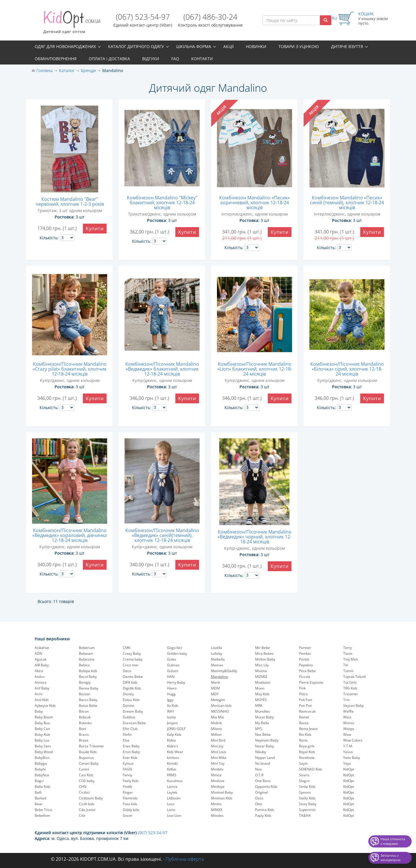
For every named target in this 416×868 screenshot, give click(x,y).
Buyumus (86, 758)
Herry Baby (176, 682)
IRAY (171, 711)
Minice (216, 775)
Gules (172, 659)
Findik (127, 787)
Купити (95, 229)
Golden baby (177, 653)
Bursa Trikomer (91, 746)
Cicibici (84, 792)
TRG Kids (350, 688)
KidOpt (349, 769)
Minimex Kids (222, 798)
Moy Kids (262, 694)
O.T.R (259, 775)
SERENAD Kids (311, 769)
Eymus (128, 763)
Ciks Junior (87, 810)
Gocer (128, 815)
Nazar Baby (264, 746)
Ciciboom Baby (91, 798)
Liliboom (174, 798)
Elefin (127, 734)
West (347, 717)
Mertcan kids (221, 706)
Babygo (41, 763)
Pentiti (304, 659)
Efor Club (130, 729)
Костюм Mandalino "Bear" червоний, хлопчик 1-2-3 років (70, 202)
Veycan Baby (353, 706)
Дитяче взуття (347, 46)
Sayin (303, 763)
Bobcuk (85, 717)
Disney (128, 694)
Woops (349, 729)
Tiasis (348, 653)
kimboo (173, 758)
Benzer (85, 694)
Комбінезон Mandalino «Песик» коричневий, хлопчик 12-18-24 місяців (255, 203)
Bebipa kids (88, 671)
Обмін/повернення (56, 59)
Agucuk (41, 659)
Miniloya (218, 787)
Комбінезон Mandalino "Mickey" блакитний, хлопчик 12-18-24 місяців (162, 203)
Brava (84, 740)
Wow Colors (353, 740)
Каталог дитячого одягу (136, 46)
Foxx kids (130, 804)
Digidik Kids (132, 688)
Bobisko (85, 723)
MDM (215, 688)
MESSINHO (220, 711)
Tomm (348, 671)
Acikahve (42, 648)
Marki (216, 682)
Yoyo (347, 763)
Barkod (40, 798)
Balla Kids (42, 787)
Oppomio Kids (266, 787)
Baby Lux (42, 740)
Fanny (128, 775)
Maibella (218, 659)
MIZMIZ (261, 677)
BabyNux (42, 775)
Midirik (216, 723)
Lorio (171, 810)
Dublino (129, 717)
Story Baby (308, 804)
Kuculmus (175, 781)
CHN (83, 787)
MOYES (261, 700)
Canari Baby (89, 763)
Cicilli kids (87, 804)
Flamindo (130, 798)
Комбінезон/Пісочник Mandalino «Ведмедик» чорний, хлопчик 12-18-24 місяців (255, 537)
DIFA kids (130, 682)
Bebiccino (87, 659)
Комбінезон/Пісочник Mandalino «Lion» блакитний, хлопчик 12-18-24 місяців (255, 369)
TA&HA (305, 815)
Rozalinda (307, 758)
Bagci (39, 781)
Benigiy (85, 682)
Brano (84, 734)
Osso (259, 798)
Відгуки (151, 59)
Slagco (304, 781)
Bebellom (42, 815)
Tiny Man (351, 659)
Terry (348, 648)
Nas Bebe (263, 734)
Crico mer (131, 665)
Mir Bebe (262, 648)
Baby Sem (43, 746)
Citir (82, 815)
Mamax (217, 665)
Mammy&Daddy (224, 671)
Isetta (171, 717)
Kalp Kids (174, 734)
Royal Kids (307, 752)
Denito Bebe (133, 677)
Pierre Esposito (311, 682)
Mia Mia (217, 717)
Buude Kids (88, 752)
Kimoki (172, 763)
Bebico (84, 665)
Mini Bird (218, 740)
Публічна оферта (185, 859)
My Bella (262, 723)
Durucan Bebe (134, 723)
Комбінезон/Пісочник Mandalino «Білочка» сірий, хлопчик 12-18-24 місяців (347, 369)
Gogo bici (174, 648)
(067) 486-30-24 (210, 17)
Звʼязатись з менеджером (390, 858)
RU (334, 18)
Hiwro (172, 688)
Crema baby (133, 659)
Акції (229, 46)
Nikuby (261, 752)
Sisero (304, 775)
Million (216, 734)
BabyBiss (42, 758)
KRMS (172, 775)
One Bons (263, 781)
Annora (41, 682)
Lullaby (217, 653)
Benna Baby (89, 688)
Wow (347, 734)
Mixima (261, 671)
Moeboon (263, 682)
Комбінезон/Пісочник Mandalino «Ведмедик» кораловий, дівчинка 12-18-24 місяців (70, 535)
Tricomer (351, 694)
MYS (259, 729)
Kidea (171, 740)
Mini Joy (217, 746)
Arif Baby (42, 688)
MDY (215, 694)
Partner (305, 648)
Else (126, 740)
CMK (127, 648)
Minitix (216, 804)
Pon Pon (305, 706)
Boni (82, 729)
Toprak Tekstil (354, 677)
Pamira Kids (265, 810)
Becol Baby (88, 677)
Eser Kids (130, 758)
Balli (38, 792)
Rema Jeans (308, 729)
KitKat (172, 769)
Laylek (172, 792)
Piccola (305, 677)
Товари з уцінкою (299, 46)
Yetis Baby (352, 758)
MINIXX (217, 810)
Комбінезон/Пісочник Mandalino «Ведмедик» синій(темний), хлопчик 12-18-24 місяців (162, 535)
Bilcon (84, 711)
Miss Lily (262, 665)
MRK (259, 706)
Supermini (307, 810)
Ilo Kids (173, 706)
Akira (39, 671)
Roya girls (307, 746)
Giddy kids (131, 810)
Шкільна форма (194, 46)
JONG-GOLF (176, 729)
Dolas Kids (131, 700)
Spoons (305, 792)
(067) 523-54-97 (143, 17)
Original (261, 792)
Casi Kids (86, 775)
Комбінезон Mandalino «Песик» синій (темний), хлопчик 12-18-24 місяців (347, 203)
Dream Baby (133, 711)
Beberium (87, 648)
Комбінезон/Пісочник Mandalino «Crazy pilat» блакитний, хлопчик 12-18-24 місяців (70, 369)
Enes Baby (131, 746)
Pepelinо (306, 665)
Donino (129, 706)
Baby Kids (42, 734)
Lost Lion (174, 815)
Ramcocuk (307, 711)
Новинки (256, 46)
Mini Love (219, 752)
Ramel (304, 717)
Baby (39, 711)
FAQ (175, 59)
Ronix (303, 740)
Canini (84, 769)
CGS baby (87, 781)
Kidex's (173, 746)
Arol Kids (42, 700)
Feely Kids (131, 781)
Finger (128, 792)
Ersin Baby (131, 752)
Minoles (217, 815)
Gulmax (173, 665)
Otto (259, 804)
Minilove (218, 781)
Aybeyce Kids (45, 706)
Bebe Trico (43, 810)
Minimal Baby (222, 792)
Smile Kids (307, 787)
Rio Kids (305, 734)
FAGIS (128, 769)
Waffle (348, 711)
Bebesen (86, 653)
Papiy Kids (263, 815)
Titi (346, 665)
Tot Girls (350, 682)
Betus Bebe (88, 706)
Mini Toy (218, 763)
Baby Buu (42, 723)
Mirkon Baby (265, 659)
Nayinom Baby (267, 740)
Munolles (262, 711)
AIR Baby (42, 665)
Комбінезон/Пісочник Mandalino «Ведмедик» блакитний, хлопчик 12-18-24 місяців (162, 369)
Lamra (172, 787)
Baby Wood (44, 752)
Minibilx (217, 769)
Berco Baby (88, 700)
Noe (258, 769)
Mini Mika (219, 758)
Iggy (170, 700)
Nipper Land (265, 758)
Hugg (171, 694)
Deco (127, 671)
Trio (346, 700)
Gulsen (173, 671)
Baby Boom (44, 717)
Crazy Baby (132, 653)
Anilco (40, 677)
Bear (39, 804)
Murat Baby (264, 717)
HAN (171, 677)
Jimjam (172, 723)
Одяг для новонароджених (65, 46)
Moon (260, 688)
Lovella (217, 648)
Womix (349, 723)
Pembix (305, 653)
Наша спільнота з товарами (393, 841)
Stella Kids (307, 798)
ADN (38, 653)
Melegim (218, 700)
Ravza (304, 723)
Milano (216, 729)
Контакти (202, 59)
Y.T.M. (348, 746)
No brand (263, 763)
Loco (171, 804)
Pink (302, 688)
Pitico (303, 694)
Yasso (348, 752)
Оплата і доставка (109, 59)
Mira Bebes (264, 653)
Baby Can (42, 729)
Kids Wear (175, 752)
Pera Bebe (307, 671)
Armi (39, 694)
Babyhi (40, 769)
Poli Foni (306, 700)
